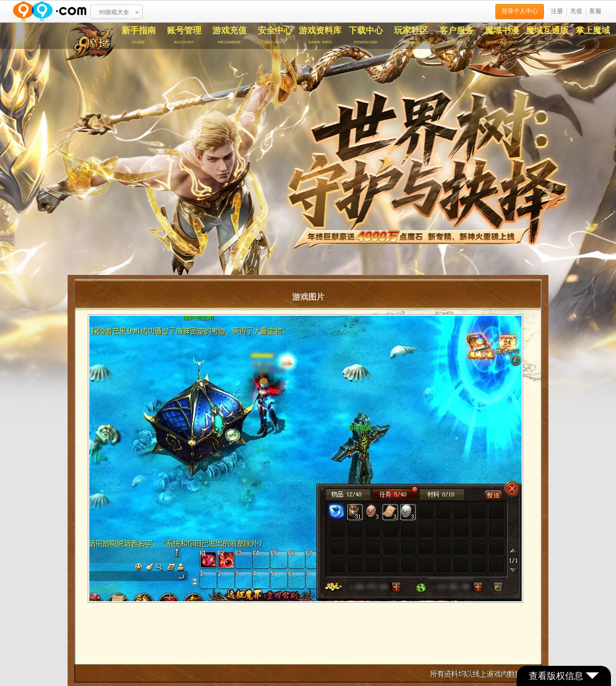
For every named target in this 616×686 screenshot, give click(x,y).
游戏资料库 (320, 35)
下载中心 (366, 35)
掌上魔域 (593, 31)
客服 (595, 11)
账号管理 (184, 35)
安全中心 (275, 35)
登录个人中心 (520, 11)
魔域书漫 (502, 35)
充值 (576, 11)
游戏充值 (230, 35)
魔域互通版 (547, 31)
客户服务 (457, 35)
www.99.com (49, 11)
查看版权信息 (564, 676)
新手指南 (139, 35)
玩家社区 (411, 35)
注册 (557, 11)
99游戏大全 (114, 12)
